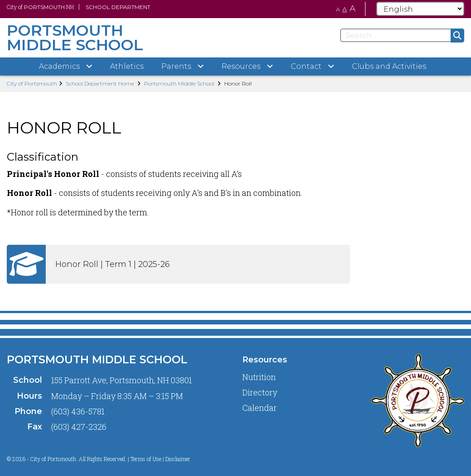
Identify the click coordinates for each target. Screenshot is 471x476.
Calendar (260, 408)
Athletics (127, 66)
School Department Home (100, 83)
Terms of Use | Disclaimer (160, 459)
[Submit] (457, 36)
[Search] (402, 35)
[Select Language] (420, 9)
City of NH (40, 7)
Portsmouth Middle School (179, 83)
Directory (260, 392)
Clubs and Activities (389, 66)
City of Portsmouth (32, 83)
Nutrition (259, 377)
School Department (118, 7)
